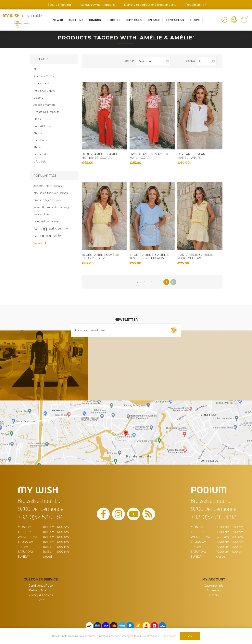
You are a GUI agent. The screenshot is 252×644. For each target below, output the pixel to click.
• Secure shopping (58, 5)
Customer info (214, 586)
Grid (90, 61)
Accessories (41, 154)
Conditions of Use (41, 586)
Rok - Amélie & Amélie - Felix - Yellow (196, 257)
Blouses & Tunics (44, 76)
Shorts (38, 133)
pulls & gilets (41, 214)
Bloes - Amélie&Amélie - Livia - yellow (101, 257)
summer (43, 236)
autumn (38, 186)
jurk (59, 200)
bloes (49, 186)
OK (190, 636)
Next (166, 282)
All (35, 69)
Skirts (37, 119)
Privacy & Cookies (41, 595)
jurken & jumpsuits (45, 207)
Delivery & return (41, 590)
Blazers (38, 98)
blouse (59, 186)
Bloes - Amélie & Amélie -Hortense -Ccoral (102, 156)
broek (64, 193)
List (96, 61)
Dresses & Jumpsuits (46, 112)
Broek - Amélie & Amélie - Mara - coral (150, 156)
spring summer (59, 228)
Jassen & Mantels (44, 105)
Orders (214, 595)
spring (40, 228)
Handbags (40, 140)
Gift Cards (40, 161)
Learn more (169, 636)
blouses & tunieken (46, 193)
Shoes (38, 147)
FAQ (41, 600)
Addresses (214, 590)
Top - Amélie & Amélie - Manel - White (196, 156)
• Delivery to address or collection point (149, 5)
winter (58, 236)
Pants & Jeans (42, 126)
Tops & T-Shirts (43, 83)
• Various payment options (97, 5)
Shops (195, 20)
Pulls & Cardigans (44, 91)
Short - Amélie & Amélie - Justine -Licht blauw (150, 257)
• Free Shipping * (195, 5)
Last (173, 282)
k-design (65, 207)
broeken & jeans (44, 200)
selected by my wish (47, 221)
